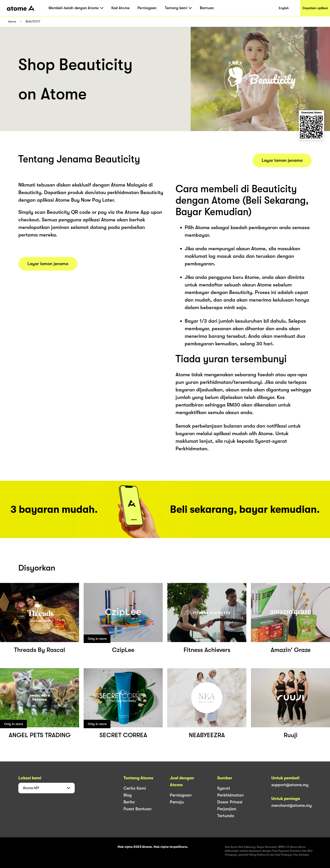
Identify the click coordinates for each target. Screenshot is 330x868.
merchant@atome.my (291, 805)
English (284, 8)
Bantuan (207, 8)
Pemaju (177, 802)
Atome (12, 22)
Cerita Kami (135, 788)
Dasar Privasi (230, 802)
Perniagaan (147, 8)
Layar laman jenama (48, 264)
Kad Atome (120, 8)
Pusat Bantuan (137, 809)
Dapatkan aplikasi (315, 8)
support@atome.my (290, 785)
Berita (129, 802)
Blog (128, 795)
